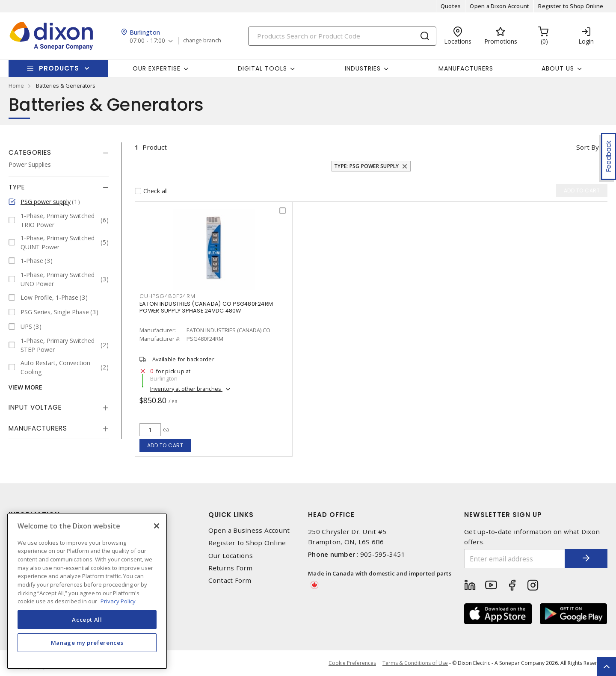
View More (25, 387)
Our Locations (231, 556)
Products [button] (59, 68)
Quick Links (231, 515)
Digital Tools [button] (262, 68)
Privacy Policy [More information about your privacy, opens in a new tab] (118, 601)
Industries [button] (363, 68)
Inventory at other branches (186, 389)
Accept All (87, 620)
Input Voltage (35, 407)
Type (17, 187)
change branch (202, 41)
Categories (30, 152)
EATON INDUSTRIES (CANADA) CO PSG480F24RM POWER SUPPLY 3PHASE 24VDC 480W (206, 307)
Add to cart (165, 445)
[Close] (157, 526)
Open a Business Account (249, 530)
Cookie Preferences (352, 663)
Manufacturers (466, 68)
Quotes (451, 6)
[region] (87, 591)
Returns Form (231, 568)
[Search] (342, 36)
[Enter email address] (515, 559)
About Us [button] (558, 68)
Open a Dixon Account (499, 6)
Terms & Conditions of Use (415, 663)
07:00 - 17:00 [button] (147, 41)
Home (16, 86)
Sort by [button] (588, 147)
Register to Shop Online (571, 6)
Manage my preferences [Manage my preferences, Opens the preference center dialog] (87, 643)
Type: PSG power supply (367, 166)
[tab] (59, 153)
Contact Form (230, 580)
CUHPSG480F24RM (167, 296)
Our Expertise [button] (157, 68)
